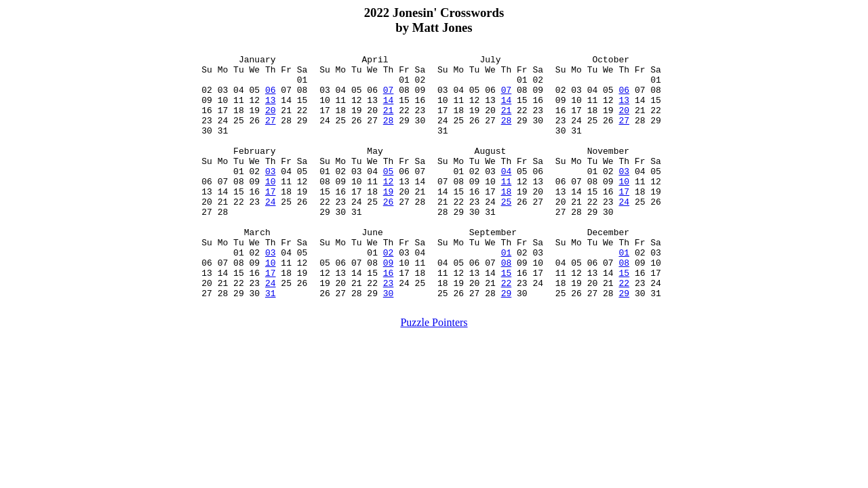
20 (271, 122)
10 (271, 207)
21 (389, 122)
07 (389, 98)
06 (271, 98)
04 (507, 195)
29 (507, 342)
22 (507, 329)
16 (389, 317)
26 (389, 232)
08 (507, 305)
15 (507, 317)
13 (271, 110)
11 (507, 207)
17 (271, 220)
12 (389, 207)
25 (507, 232)
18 (507, 220)
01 (507, 293)
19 (389, 220)
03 (271, 195)
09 (389, 305)
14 (389, 110)
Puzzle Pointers (434, 371)
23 (389, 329)
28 (389, 134)
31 (271, 342)
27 (271, 134)
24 (271, 232)
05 (389, 195)
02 (389, 293)
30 (389, 342)
